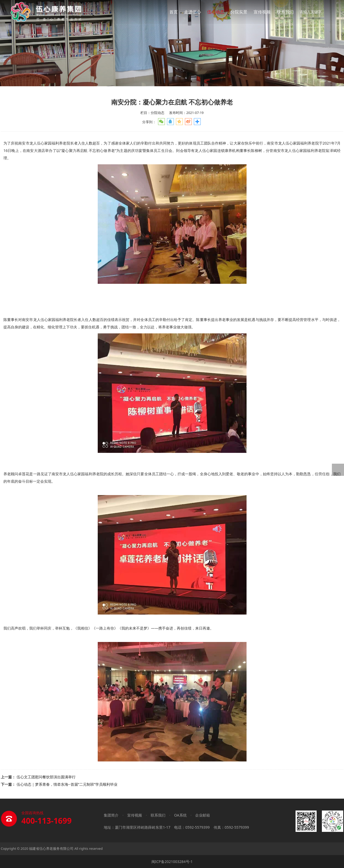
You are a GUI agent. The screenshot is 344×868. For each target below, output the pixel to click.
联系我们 (285, 12)
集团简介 (111, 815)
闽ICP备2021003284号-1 (172, 862)
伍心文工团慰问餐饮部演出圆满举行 (46, 777)
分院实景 (239, 12)
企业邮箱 (203, 815)
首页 (174, 12)
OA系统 (180, 815)
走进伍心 (193, 12)
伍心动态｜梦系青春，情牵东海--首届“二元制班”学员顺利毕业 (67, 784)
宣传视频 (262, 12)
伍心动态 (216, 12)
